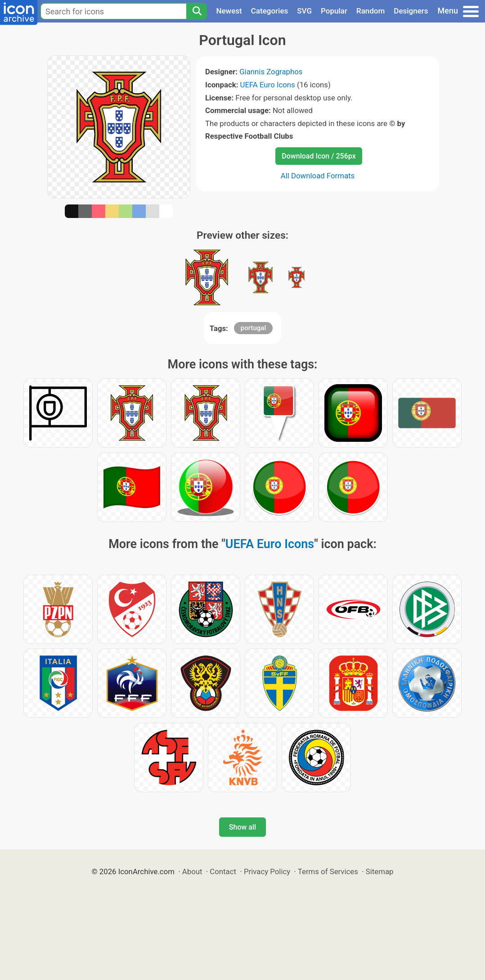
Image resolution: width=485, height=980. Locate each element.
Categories (270, 11)
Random (370, 11)
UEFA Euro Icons (268, 85)
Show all (242, 827)
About (192, 871)
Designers (411, 11)
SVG (304, 11)
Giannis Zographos (271, 72)
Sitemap (380, 871)
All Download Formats (318, 176)
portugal (253, 328)
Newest (229, 11)
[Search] (197, 11)
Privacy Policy (267, 871)
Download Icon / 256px (319, 156)
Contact (223, 871)
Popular (334, 11)
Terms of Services (328, 871)
